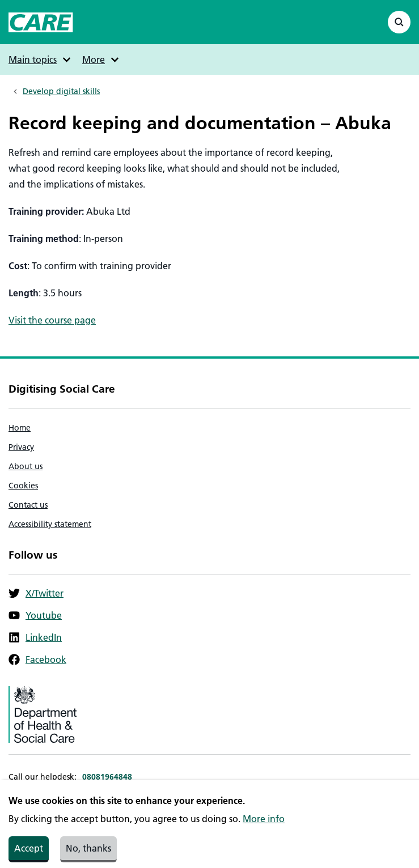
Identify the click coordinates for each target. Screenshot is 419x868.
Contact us (28, 505)
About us (26, 466)
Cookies (23, 486)
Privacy (21, 447)
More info (264, 826)
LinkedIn (35, 637)
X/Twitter (36, 593)
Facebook (37, 659)
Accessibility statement (50, 524)
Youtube (35, 615)
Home (20, 428)
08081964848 (107, 777)
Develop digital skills (61, 91)
